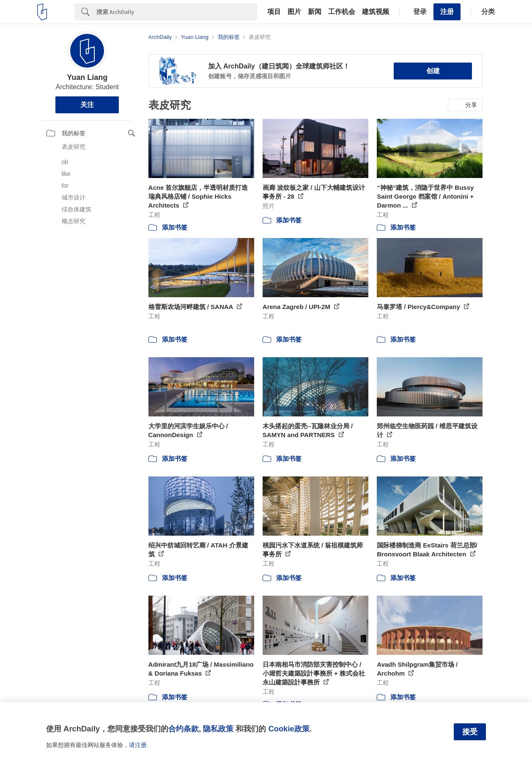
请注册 (138, 745)
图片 (294, 12)
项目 (274, 12)
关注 (87, 105)
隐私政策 (218, 729)
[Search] (177, 12)
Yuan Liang (87, 77)
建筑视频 (376, 12)
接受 (470, 732)
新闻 (315, 12)
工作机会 (342, 12)
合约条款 (184, 729)
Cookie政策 (289, 729)
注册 (447, 12)
